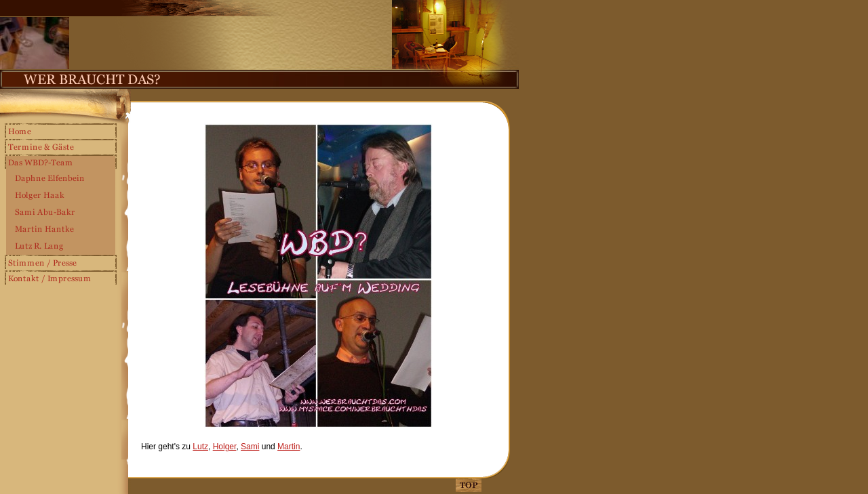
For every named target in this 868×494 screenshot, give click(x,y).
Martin (289, 447)
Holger (225, 447)
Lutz (200, 447)
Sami (250, 447)
